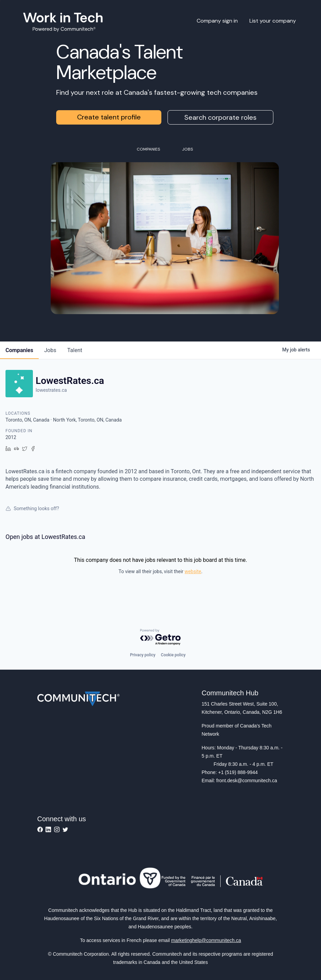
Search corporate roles (220, 117)
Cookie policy (173, 655)
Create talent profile (109, 117)
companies (19, 350)
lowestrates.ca (51, 390)
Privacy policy (143, 655)
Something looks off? (32, 508)
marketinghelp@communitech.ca (206, 940)
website (193, 571)
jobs (50, 350)
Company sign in (217, 21)
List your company (273, 21)
